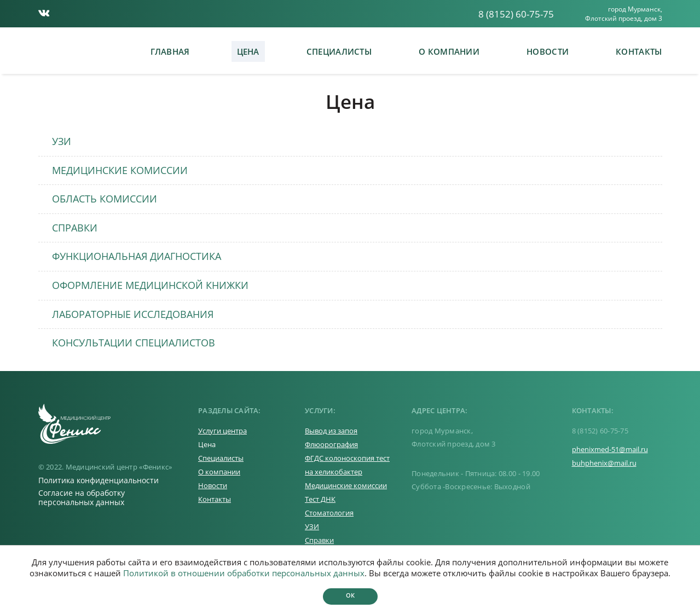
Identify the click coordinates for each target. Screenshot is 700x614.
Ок (350, 595)
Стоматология (329, 513)
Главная (170, 51)
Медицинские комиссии (346, 485)
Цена (248, 51)
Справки (319, 540)
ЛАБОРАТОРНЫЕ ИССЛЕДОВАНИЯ (133, 314)
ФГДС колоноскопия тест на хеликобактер (347, 465)
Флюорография (331, 444)
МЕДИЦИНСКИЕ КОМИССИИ (120, 170)
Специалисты (339, 51)
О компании (449, 51)
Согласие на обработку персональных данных (82, 497)
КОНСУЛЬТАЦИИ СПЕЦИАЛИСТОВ (134, 343)
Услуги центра (222, 431)
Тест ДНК (320, 499)
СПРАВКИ (75, 228)
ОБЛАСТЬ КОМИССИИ (105, 199)
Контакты (639, 51)
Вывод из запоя (331, 431)
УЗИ (62, 141)
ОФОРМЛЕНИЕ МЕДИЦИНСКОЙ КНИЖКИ (150, 285)
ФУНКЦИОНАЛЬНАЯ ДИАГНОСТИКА (137, 256)
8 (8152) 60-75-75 (516, 14)
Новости (548, 51)
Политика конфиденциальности (99, 480)
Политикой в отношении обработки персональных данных (244, 573)
